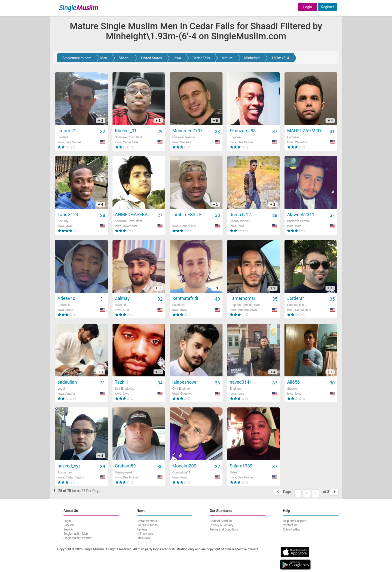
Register (328, 7)
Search (68, 529)
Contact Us (290, 525)
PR (139, 542)
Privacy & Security (221, 525)
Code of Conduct (221, 521)
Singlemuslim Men (76, 534)
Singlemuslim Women (78, 538)
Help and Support (294, 521)
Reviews (142, 529)
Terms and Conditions (224, 529)
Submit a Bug (292, 529)
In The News (145, 534)
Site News (143, 538)
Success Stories (147, 525)
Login (308, 7)
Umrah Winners (147, 521)
